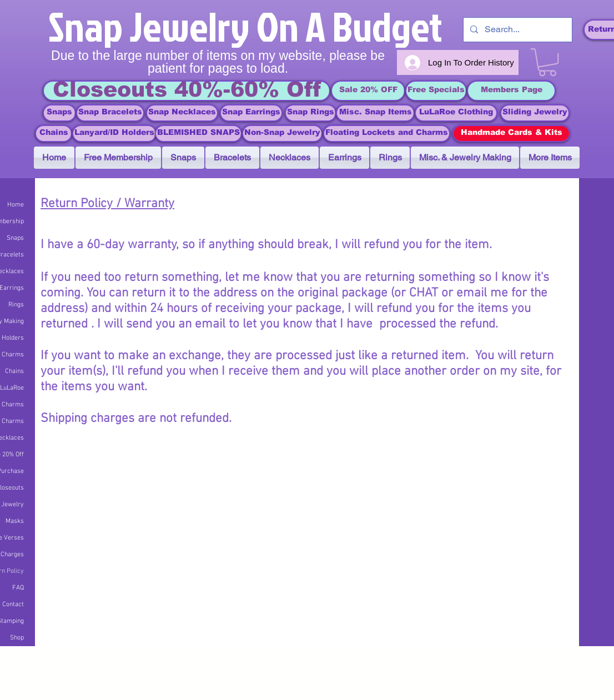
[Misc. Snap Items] (375, 113)
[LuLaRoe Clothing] (456, 113)
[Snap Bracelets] (110, 113)
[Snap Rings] (311, 113)
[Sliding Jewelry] (535, 113)
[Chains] (54, 134)
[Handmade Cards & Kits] (511, 134)
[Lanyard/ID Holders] (114, 134)
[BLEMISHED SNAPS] (198, 134)
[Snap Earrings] (251, 113)
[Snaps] (59, 113)
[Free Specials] (436, 91)
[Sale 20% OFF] (368, 91)
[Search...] (517, 30)
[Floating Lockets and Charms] (387, 134)
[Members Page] (511, 91)
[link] (547, 62)
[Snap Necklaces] (182, 113)
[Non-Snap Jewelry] (282, 134)
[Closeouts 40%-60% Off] (187, 91)
